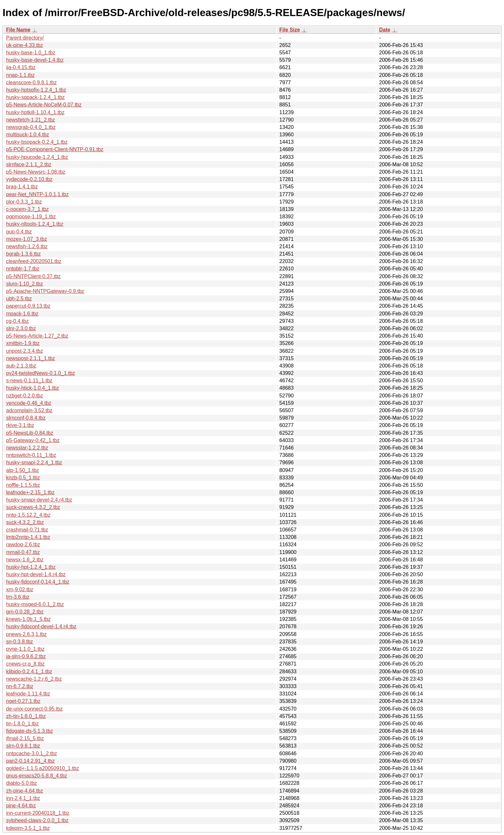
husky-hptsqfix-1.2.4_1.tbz (36, 90)
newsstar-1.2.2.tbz (27, 448)
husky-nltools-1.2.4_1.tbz (35, 224)
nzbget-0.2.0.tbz (25, 396)
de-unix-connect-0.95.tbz (34, 709)
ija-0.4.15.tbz (21, 67)
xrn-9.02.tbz (20, 590)
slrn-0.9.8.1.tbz (23, 746)
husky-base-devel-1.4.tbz (35, 60)
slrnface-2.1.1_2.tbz (29, 164)
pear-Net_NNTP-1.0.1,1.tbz (37, 194)
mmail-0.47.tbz (23, 552)
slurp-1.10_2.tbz (25, 284)
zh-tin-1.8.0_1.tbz (26, 716)
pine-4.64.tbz (21, 806)
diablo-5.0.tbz (22, 783)
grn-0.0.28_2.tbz (25, 612)
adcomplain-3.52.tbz (29, 410)
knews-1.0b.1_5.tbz (28, 619)
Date (385, 30)
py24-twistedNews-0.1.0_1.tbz (40, 373)
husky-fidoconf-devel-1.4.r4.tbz (41, 626)
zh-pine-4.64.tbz (25, 791)
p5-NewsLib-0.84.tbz (30, 433)
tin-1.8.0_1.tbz (22, 724)
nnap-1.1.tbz (20, 75)
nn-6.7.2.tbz (20, 686)
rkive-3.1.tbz (20, 425)
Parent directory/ (25, 38)
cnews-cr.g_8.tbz (25, 664)
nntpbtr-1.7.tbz (23, 269)
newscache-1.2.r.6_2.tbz (34, 679)
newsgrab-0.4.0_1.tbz (31, 127)
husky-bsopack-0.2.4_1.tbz (37, 142)
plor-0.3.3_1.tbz (24, 202)
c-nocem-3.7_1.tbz (27, 209)
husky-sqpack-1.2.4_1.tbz (35, 97)
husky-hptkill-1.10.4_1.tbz (35, 112)
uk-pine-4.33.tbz (25, 45)
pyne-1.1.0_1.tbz (25, 649)
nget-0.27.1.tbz (23, 701)
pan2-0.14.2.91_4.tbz (30, 761)
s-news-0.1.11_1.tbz (29, 381)
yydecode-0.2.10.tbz (29, 179)
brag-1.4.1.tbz (22, 187)
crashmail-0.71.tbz (27, 530)
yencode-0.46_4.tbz (29, 403)
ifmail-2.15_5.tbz (25, 738)
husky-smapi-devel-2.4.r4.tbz (39, 500)
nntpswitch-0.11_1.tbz (31, 455)
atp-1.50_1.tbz (22, 470)
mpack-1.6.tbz (22, 314)
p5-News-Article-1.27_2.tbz (37, 336)
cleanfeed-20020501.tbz (34, 261)
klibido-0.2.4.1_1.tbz (29, 672)
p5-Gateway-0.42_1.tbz (33, 440)
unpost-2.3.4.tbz (25, 351)
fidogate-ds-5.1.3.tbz (30, 731)
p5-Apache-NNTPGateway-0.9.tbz (45, 291)
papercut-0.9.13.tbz (28, 306)
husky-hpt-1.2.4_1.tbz (31, 567)
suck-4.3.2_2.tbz (25, 522)
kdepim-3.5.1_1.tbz (28, 828)
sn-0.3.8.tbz (20, 642)
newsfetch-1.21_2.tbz (31, 120)
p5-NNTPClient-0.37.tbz (33, 276)
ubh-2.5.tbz (19, 299)
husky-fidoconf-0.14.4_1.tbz (38, 582)
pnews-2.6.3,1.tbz (26, 634)
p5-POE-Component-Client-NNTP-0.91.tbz (55, 149)
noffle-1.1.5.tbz (23, 485)
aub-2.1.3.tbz (21, 366)
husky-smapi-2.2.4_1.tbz (34, 463)
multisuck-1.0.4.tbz (27, 135)
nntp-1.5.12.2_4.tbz (28, 515)
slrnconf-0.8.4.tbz (26, 418)
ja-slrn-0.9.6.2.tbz (26, 656)
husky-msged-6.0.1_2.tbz (35, 604)
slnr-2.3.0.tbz (21, 328)
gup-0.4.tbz (19, 232)
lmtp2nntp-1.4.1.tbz (28, 537)
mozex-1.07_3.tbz (27, 239)
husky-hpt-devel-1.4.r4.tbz (36, 574)
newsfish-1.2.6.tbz (27, 246)
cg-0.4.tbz (17, 321)
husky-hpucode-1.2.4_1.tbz (37, 157)
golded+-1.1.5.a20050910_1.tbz (42, 768)
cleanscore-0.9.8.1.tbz (31, 82)
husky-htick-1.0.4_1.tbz (33, 388)
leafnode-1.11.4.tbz (28, 694)
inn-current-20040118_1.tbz (38, 813)
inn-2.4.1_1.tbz (23, 798)
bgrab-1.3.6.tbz (23, 254)
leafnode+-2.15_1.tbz (30, 492)
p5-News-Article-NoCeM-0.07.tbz (44, 105)
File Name (18, 30)
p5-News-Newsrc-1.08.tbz (36, 172)
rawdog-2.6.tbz (23, 545)
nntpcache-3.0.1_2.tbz (32, 753)
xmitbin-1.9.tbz (23, 343)
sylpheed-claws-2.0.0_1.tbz (37, 820)
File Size (290, 30)
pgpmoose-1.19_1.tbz (31, 217)
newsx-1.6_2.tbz (25, 560)
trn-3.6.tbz (18, 597)
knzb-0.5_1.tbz (23, 478)
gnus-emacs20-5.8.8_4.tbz (36, 776)
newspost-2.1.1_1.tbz (31, 358)
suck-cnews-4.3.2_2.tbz (33, 507)
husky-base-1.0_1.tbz (31, 53)
